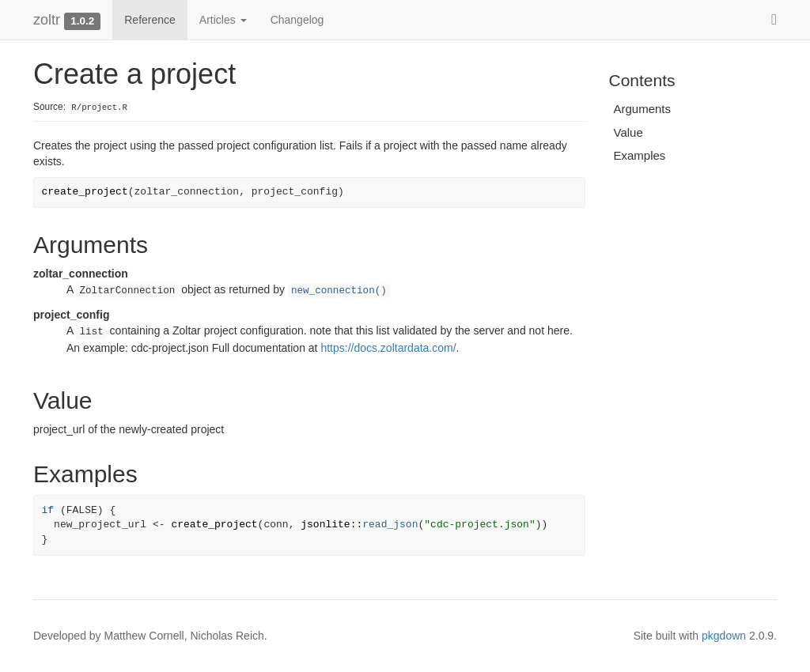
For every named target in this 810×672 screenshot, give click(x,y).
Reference (150, 20)
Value (628, 132)
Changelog (297, 20)
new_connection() (339, 291)
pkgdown (724, 636)
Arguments (643, 109)
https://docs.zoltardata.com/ (388, 348)
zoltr (47, 20)
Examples (640, 155)
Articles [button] (223, 20)
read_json (390, 525)
